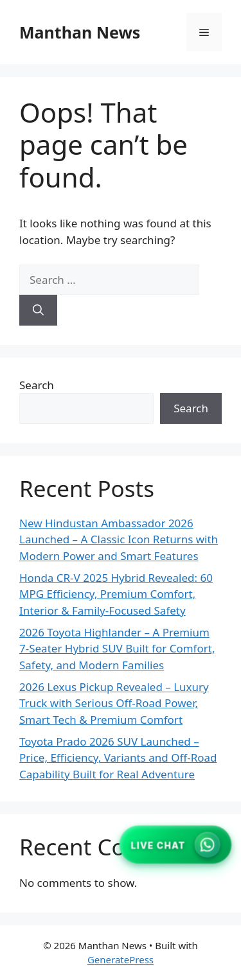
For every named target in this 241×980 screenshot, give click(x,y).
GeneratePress (121, 959)
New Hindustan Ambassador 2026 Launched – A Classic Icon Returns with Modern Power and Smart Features (119, 539)
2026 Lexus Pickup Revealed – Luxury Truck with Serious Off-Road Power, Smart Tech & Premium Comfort (114, 703)
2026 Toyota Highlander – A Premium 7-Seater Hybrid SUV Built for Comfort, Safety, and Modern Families (117, 649)
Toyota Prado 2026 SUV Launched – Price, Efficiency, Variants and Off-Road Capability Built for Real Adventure (118, 758)
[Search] (38, 310)
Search (37, 385)
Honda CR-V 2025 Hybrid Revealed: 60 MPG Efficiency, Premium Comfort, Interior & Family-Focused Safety (116, 594)
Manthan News (80, 32)
